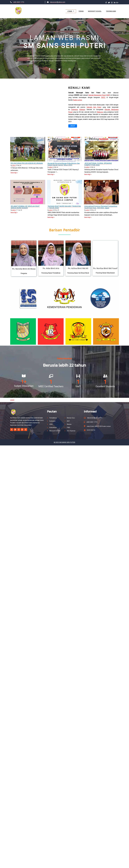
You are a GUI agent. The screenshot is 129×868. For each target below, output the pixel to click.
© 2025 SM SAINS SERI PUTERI (65, 440)
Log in (12, 398)
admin (14, 165)
